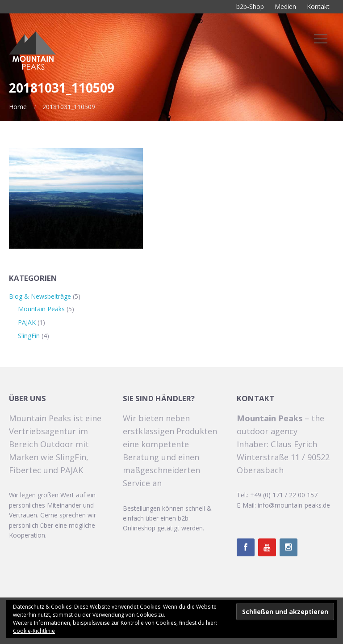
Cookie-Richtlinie (34, 631)
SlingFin (29, 336)
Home (18, 107)
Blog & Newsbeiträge (40, 296)
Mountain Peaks (41, 309)
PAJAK (27, 322)
